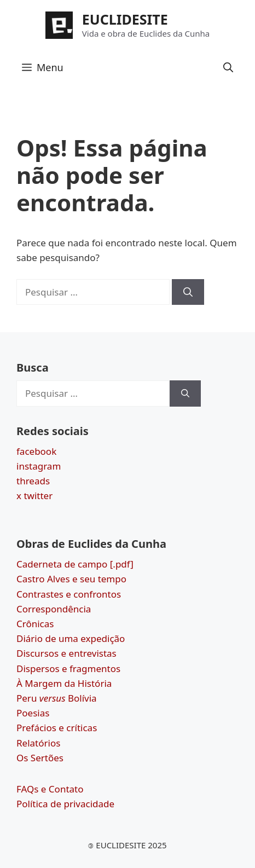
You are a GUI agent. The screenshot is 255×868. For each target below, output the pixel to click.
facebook (36, 451)
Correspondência (54, 609)
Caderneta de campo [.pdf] (75, 564)
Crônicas (35, 624)
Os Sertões (40, 758)
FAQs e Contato (50, 789)
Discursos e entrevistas (66, 653)
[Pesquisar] (188, 292)
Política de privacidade (65, 804)
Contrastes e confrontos (69, 594)
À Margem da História (64, 683)
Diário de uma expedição (71, 638)
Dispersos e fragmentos (68, 669)
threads (33, 481)
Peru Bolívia (57, 698)
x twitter (34, 496)
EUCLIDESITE (125, 19)
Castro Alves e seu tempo (71, 579)
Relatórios (38, 743)
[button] (228, 67)
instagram (39, 466)
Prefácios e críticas (57, 728)
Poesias (33, 713)
